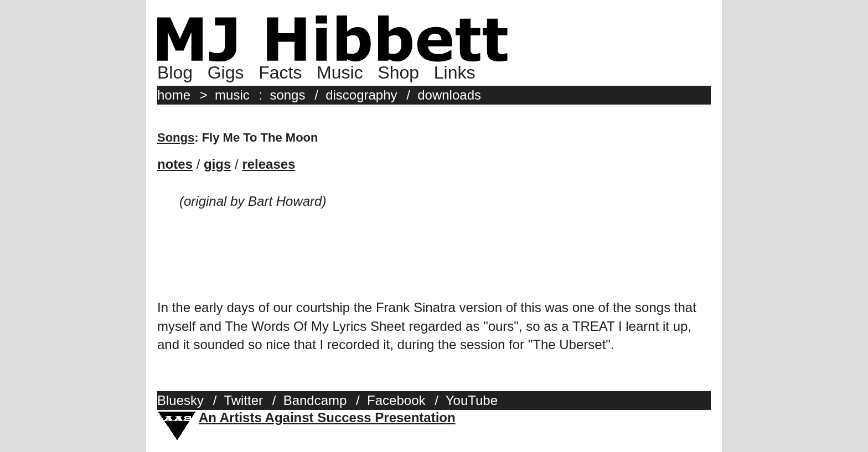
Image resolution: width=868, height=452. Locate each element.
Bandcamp (315, 400)
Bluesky (180, 400)
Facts (280, 72)
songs (287, 95)
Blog (175, 72)
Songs (176, 137)
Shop (398, 72)
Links (455, 72)
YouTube (472, 400)
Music (340, 72)
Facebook (396, 400)
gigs (217, 164)
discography (361, 95)
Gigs (226, 72)
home (174, 95)
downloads (449, 95)
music (232, 95)
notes (175, 164)
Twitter (243, 400)
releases (268, 164)
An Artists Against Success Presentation (327, 417)
